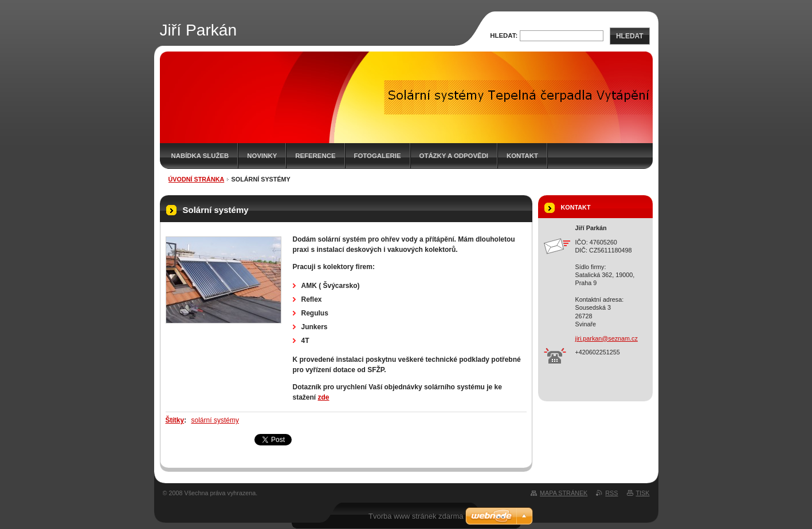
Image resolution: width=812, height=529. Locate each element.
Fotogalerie (378, 156)
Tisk (643, 493)
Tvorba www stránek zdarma (416, 516)
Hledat (630, 36)
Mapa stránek (564, 493)
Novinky (262, 156)
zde (324, 397)
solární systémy (215, 420)
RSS (611, 493)
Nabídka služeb (200, 156)
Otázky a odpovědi (454, 156)
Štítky (175, 420)
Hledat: (504, 35)
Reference (315, 156)
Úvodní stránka (197, 179)
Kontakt (522, 156)
